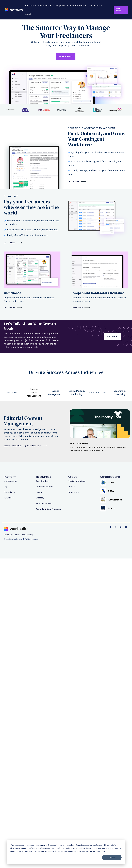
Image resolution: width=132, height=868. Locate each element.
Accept (112, 857)
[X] (116, 527)
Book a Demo (66, 56)
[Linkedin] (121, 527)
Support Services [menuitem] (44, 503)
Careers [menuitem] (72, 487)
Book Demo (118, 10)
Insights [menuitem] (40, 492)
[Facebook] (111, 527)
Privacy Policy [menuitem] (27, 535)
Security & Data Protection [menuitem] (49, 509)
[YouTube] (126, 527)
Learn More (74, 181)
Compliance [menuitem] (10, 492)
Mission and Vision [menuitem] (77, 481)
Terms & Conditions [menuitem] (12, 535)
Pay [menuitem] (5, 487)
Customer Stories (77, 5)
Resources (95, 5)
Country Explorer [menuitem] (44, 487)
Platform (30, 5)
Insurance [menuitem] (9, 498)
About (29, 14)
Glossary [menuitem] (40, 498)
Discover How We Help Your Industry (23, 446)
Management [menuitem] (10, 481)
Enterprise (59, 5)
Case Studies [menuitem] (42, 481)
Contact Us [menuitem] (73, 492)
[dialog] (66, 852)
